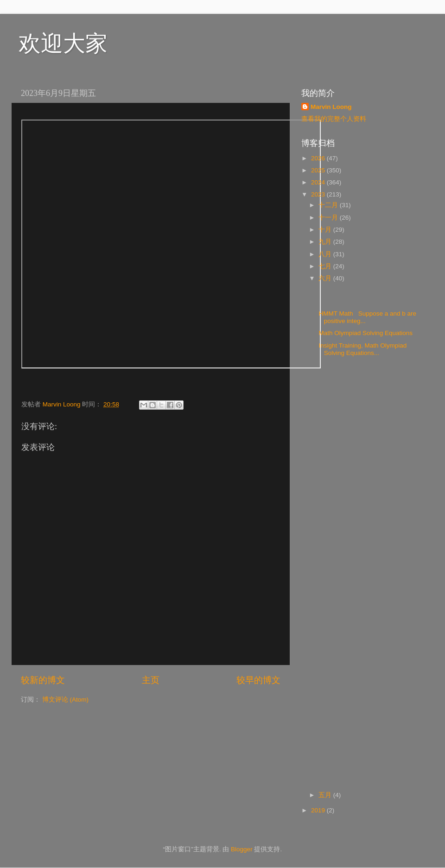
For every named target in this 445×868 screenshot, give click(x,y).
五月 (326, 795)
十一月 (329, 218)
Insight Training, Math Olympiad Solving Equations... (362, 349)
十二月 (329, 205)
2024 (319, 182)
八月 (326, 254)
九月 (326, 242)
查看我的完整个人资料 (334, 119)
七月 (326, 266)
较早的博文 (258, 680)
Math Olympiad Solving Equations (367, 333)
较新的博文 (43, 680)
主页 (151, 680)
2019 (319, 810)
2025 (319, 170)
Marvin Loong (331, 107)
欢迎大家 (63, 43)
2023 (319, 194)
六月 (326, 278)
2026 (319, 158)
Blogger (242, 849)
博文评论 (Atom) (65, 700)
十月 (326, 230)
